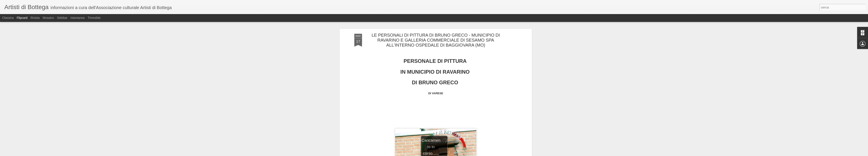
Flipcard (22, 18)
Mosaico (48, 18)
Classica (8, 18)
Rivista (35, 18)
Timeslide (94, 18)
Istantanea (78, 18)
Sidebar (62, 18)
